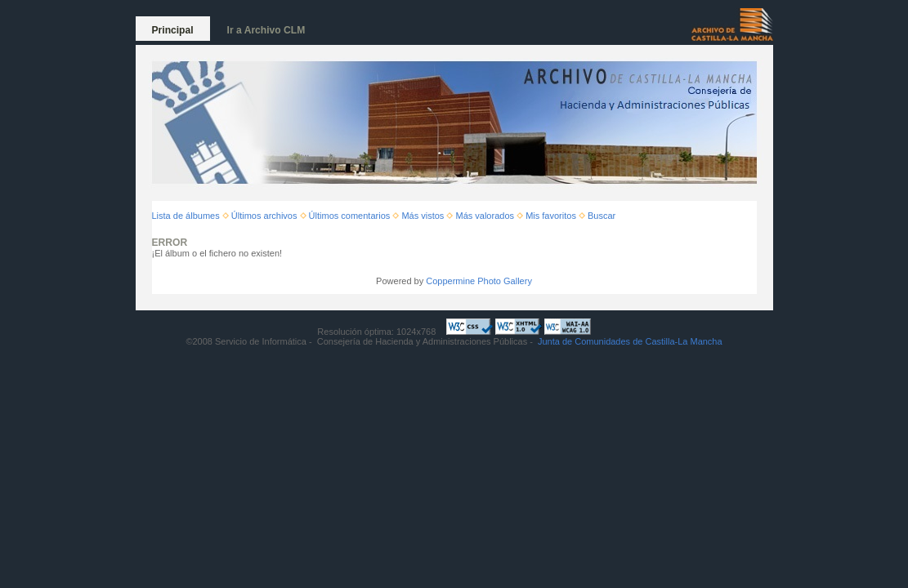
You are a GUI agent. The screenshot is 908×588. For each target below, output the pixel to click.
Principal (173, 30)
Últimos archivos (264, 216)
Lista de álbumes (186, 216)
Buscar (602, 216)
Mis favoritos (551, 216)
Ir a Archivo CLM (266, 30)
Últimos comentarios (350, 216)
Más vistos (423, 216)
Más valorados (485, 216)
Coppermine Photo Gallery (479, 281)
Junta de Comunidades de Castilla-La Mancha (630, 341)
